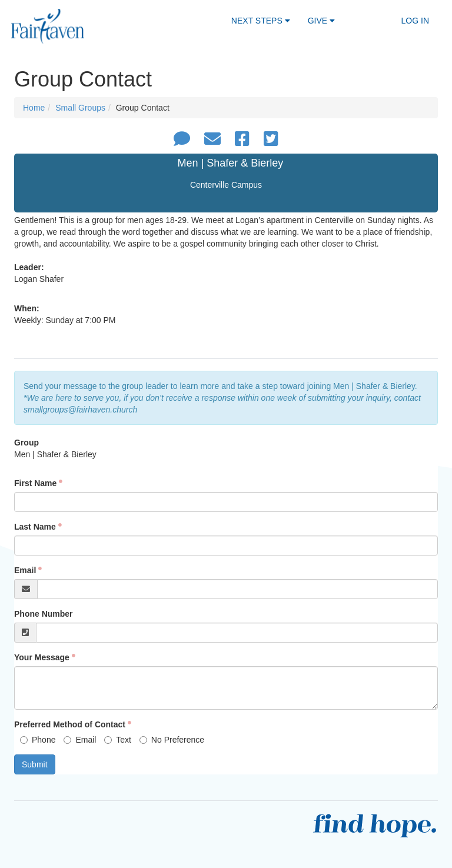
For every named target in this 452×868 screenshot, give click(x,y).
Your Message (42, 657)
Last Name (35, 527)
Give (321, 21)
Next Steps (261, 21)
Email (25, 570)
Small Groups (80, 108)
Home (34, 108)
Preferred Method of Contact (70, 724)
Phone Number (44, 614)
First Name (35, 483)
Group (26, 443)
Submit (35, 764)
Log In (415, 21)
